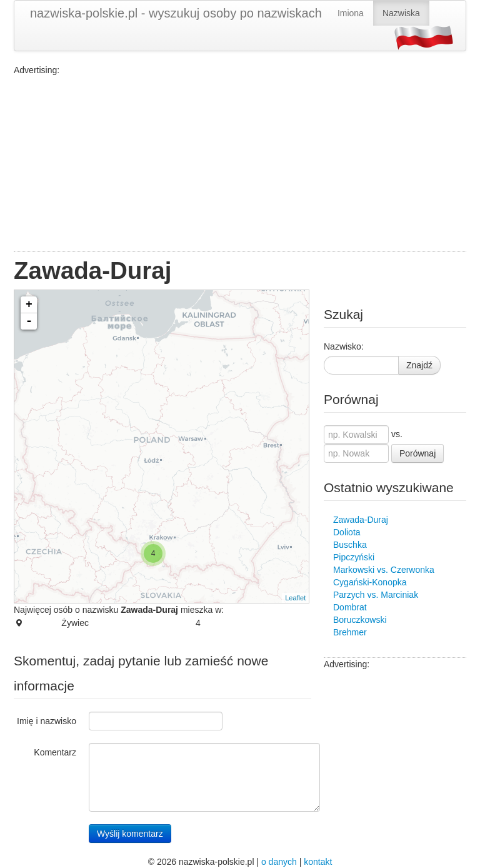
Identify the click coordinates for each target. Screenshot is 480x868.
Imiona (351, 13)
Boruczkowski (360, 620)
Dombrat (350, 607)
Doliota (347, 532)
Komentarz (55, 752)
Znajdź (419, 365)
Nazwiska (401, 13)
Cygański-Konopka (370, 582)
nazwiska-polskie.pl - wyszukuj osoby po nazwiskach (176, 13)
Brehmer (350, 632)
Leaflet (295, 598)
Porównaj (417, 453)
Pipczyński (354, 557)
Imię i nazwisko (47, 721)
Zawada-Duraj (361, 520)
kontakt (318, 862)
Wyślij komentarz (130, 834)
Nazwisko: (344, 346)
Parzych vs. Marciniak (376, 595)
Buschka (350, 545)
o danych (279, 862)
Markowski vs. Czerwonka (384, 570)
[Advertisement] (240, 164)
